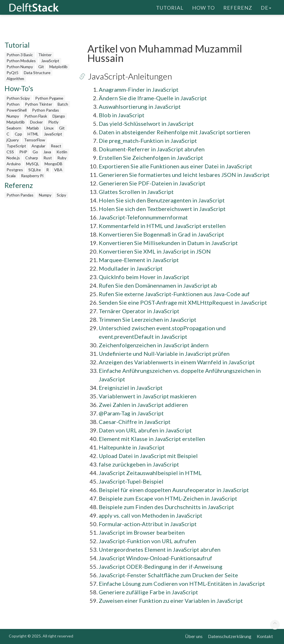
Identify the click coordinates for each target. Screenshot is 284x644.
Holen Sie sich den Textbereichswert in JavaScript (162, 209)
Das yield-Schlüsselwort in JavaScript (146, 124)
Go (35, 152)
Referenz (238, 7)
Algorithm (15, 79)
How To (203, 7)
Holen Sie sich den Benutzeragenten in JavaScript (162, 200)
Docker (36, 122)
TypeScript (16, 146)
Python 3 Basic (20, 55)
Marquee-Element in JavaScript (139, 260)
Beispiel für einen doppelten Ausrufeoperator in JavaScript (174, 490)
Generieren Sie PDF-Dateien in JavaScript (152, 183)
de (266, 7)
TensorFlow (35, 140)
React (56, 146)
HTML (33, 134)
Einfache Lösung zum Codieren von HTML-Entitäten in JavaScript (182, 584)
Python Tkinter (39, 104)
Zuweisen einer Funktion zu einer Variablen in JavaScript (171, 601)
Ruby (62, 158)
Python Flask (36, 116)
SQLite (35, 170)
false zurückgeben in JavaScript (139, 464)
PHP (23, 152)
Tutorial (170, 7)
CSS (10, 152)
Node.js (13, 158)
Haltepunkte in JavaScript (132, 447)
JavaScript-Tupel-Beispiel (131, 481)
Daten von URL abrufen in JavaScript (145, 430)
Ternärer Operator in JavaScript (139, 311)
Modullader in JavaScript (131, 268)
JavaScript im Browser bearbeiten (142, 532)
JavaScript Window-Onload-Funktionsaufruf (155, 558)
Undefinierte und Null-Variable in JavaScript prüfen (164, 354)
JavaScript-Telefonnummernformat (143, 217)
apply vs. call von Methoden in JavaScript (151, 515)
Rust (48, 158)
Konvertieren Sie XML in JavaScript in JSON (155, 251)
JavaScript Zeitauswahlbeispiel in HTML (150, 473)
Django (59, 116)
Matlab (33, 128)
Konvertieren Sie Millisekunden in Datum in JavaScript (168, 243)
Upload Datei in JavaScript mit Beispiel (148, 456)
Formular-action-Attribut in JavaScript (148, 524)
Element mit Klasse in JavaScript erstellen (152, 439)
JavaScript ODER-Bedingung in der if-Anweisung (161, 566)
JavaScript (50, 61)
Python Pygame (49, 98)
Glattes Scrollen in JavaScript (136, 192)
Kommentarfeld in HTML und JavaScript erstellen (162, 226)
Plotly (53, 122)
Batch (63, 104)
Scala (11, 176)
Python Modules (21, 61)
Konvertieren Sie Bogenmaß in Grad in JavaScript (161, 234)
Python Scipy (18, 98)
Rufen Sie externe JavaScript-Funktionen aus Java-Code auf (174, 294)
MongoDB (53, 164)
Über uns (194, 636)
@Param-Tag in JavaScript (131, 413)
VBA (58, 170)
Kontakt (265, 636)
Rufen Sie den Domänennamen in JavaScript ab (158, 285)
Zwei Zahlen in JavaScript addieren (143, 405)
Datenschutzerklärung (230, 636)
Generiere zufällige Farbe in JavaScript (148, 592)
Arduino (14, 164)
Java (47, 152)
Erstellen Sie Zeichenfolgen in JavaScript (151, 158)
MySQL (33, 164)
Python (13, 104)
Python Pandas (46, 110)
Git (41, 67)
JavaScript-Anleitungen (129, 76)
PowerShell (17, 110)
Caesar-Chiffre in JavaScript (135, 422)
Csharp (32, 158)
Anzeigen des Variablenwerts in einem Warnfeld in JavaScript (177, 362)
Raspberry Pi (32, 176)
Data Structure (37, 73)
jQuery (13, 140)
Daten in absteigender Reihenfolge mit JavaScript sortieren (174, 132)
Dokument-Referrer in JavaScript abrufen (152, 149)
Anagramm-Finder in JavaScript (139, 89)
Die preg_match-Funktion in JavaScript (148, 141)
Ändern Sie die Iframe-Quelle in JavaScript (153, 98)
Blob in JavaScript (122, 115)
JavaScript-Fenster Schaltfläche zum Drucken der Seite (168, 575)
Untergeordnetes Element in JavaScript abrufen (160, 549)
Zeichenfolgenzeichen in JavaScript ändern (154, 345)
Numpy (13, 116)
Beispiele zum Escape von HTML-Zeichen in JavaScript (168, 498)
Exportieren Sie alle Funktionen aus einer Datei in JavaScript (175, 166)
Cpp (18, 134)
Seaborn (14, 128)
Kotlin (62, 152)
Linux (49, 128)
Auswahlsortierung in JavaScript (140, 106)
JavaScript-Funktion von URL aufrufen (147, 541)
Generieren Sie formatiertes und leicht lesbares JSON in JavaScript (184, 175)
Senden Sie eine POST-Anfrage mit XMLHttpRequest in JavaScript (183, 302)
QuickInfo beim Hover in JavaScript (144, 277)
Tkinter (45, 55)
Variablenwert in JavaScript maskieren (148, 396)
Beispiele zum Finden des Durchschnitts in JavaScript (166, 507)
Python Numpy (20, 67)
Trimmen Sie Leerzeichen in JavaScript (148, 319)
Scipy (61, 195)
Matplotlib (58, 67)
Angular (38, 146)
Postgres (15, 170)
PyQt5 (12, 73)
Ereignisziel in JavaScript (131, 388)
